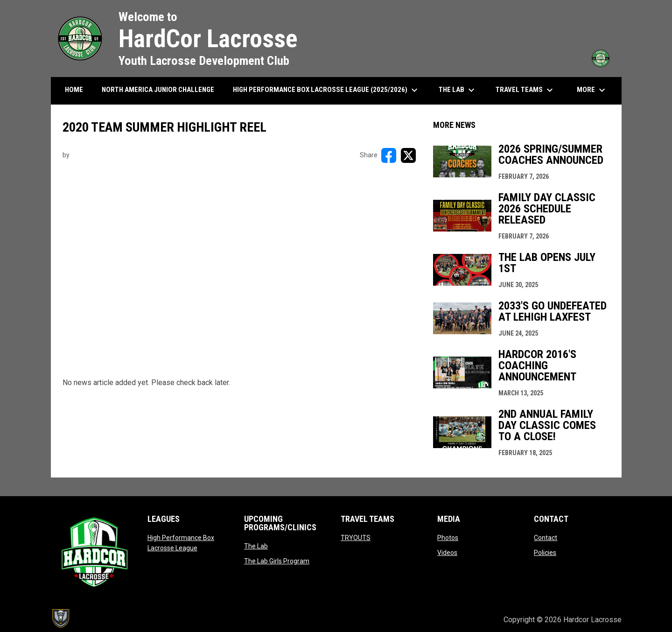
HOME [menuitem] (74, 90)
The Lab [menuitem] (458, 90)
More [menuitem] (592, 90)
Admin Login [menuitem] (465, 620)
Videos (447, 553)
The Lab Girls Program (277, 561)
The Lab (256, 546)
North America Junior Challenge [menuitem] (158, 90)
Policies (545, 553)
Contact (546, 538)
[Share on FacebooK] (389, 155)
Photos (448, 538)
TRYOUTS (356, 538)
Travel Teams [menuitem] (525, 90)
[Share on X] (408, 155)
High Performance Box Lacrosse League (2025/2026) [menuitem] (326, 90)
